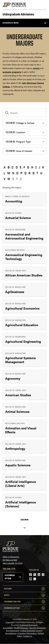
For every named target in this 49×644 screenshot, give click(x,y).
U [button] (41, 173)
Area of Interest (19, 151)
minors (36, 68)
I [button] (36, 167)
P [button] (21, 173)
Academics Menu (11, 23)
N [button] (13, 173)
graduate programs (12, 72)
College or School (20, 123)
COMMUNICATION (24, 608)
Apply (24, 595)
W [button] (9, 179)
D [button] (17, 167)
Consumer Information (27, 633)
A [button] (5, 167)
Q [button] (25, 173)
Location (16, 132)
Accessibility (8, 628)
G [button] (28, 167)
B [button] (9, 167)
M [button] (9, 173)
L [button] (4, 173)
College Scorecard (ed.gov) (31, 631)
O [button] (17, 173)
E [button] (21, 167)
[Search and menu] (43, 5)
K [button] (43, 167)
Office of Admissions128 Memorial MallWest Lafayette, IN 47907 (13, 560)
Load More (24, 520)
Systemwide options (10, 577)
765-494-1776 (9, 569)
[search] (24, 113)
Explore (24, 589)
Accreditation (11, 633)
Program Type (18, 142)
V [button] (5, 179)
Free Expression (13, 631)
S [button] (33, 173)
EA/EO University (21, 628)
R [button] (29, 173)
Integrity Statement (37, 628)
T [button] (37, 173)
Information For (24, 602)
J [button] (39, 167)
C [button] (13, 167)
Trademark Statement (28, 625)
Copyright (10, 622)
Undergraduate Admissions (18, 14)
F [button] (24, 167)
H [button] (32, 167)
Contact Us (28, 636)
